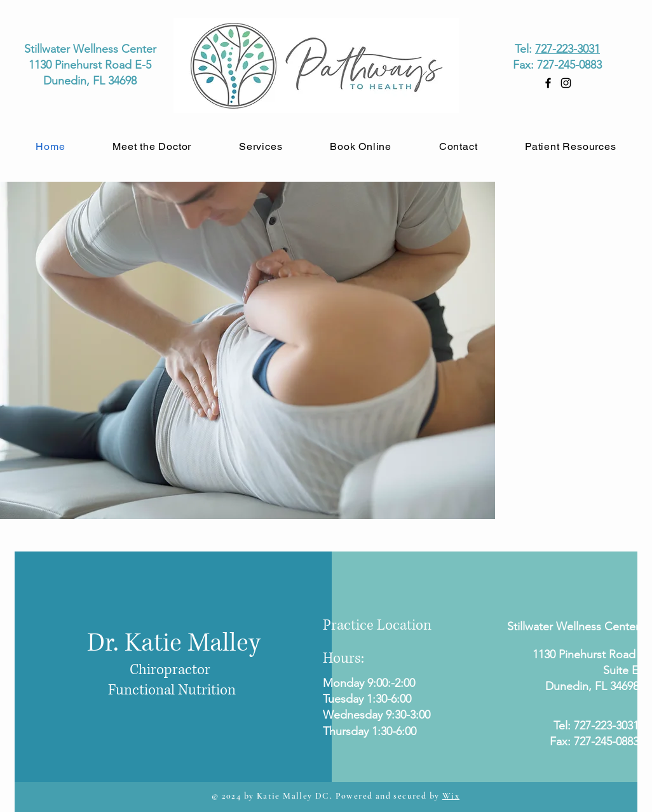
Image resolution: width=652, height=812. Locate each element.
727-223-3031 (567, 49)
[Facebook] (548, 83)
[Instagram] (566, 83)
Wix (451, 796)
